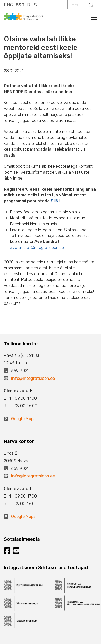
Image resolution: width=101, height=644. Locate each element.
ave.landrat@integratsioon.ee (37, 247)
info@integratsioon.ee (33, 378)
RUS (32, 5)
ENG (8, 5)
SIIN (55, 201)
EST (20, 5)
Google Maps (23, 419)
